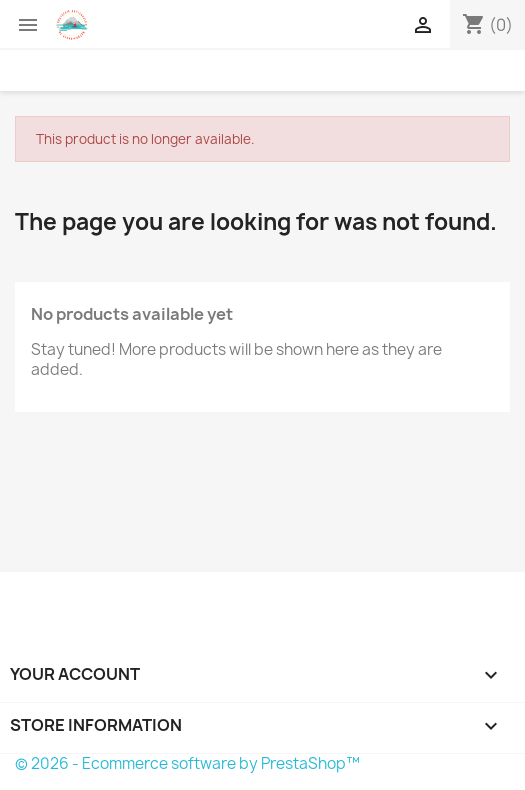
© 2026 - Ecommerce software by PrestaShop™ (187, 763)
